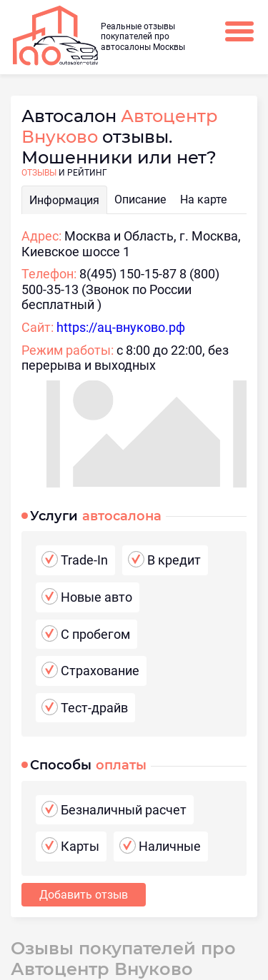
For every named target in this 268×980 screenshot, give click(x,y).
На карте (203, 199)
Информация (64, 200)
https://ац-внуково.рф (121, 327)
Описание (140, 199)
